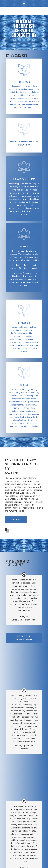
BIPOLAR (24, 385)
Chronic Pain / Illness (24, 179)
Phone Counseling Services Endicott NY (24, 143)
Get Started (16, 520)
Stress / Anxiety (24, 82)
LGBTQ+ (24, 246)
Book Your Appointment (24, 638)
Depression (24, 323)
